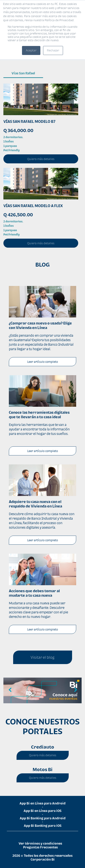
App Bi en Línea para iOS (42, 811)
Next (75, 690)
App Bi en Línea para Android (42, 803)
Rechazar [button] (53, 50)
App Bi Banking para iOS (43, 826)
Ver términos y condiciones (40, 843)
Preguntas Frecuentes (40, 847)
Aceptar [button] (31, 50)
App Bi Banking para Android (43, 818)
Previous (10, 690)
